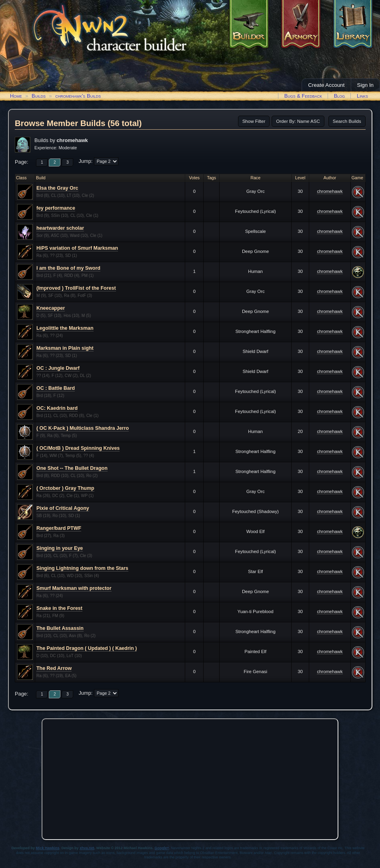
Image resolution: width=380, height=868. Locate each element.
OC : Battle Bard (56, 388)
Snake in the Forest (59, 608)
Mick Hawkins (48, 848)
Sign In (366, 85)
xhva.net (87, 848)
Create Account (326, 85)
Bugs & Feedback (303, 96)
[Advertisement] (190, 777)
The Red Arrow (54, 668)
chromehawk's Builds (78, 96)
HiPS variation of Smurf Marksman (77, 248)
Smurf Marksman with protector (74, 588)
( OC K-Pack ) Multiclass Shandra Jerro (83, 428)
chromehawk (330, 191)
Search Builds (347, 121)
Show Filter (254, 121)
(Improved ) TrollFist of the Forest (76, 288)
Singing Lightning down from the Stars (82, 568)
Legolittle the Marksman (65, 328)
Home (16, 96)
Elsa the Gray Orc (57, 188)
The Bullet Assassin (60, 628)
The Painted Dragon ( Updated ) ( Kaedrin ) (87, 648)
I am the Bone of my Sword (68, 268)
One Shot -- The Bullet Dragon (72, 468)
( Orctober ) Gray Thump (65, 488)
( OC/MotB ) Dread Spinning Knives (78, 448)
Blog (340, 96)
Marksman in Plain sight (65, 348)
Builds (39, 96)
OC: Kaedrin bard (57, 408)
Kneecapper (51, 308)
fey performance (56, 208)
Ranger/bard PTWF (59, 528)
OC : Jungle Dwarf (58, 368)
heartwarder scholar (60, 228)
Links (362, 96)
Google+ (162, 848)
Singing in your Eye (60, 548)
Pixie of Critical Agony (63, 508)
